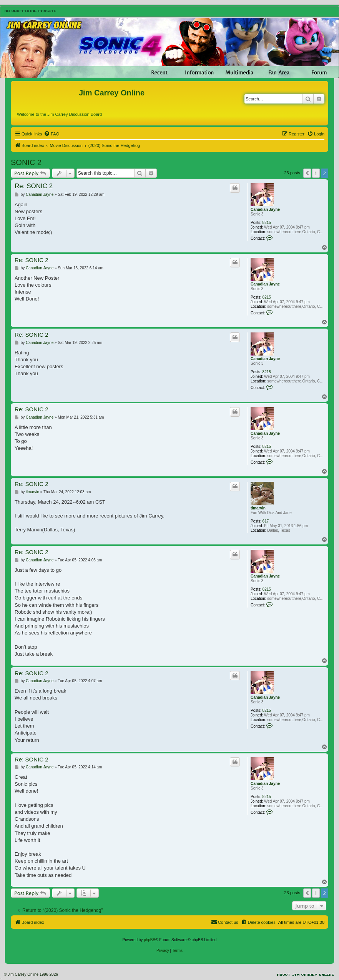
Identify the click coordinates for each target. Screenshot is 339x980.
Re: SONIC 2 (34, 186)
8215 (267, 223)
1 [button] (316, 173)
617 (266, 521)
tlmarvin (258, 508)
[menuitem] (52, 134)
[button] (307, 173)
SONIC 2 (26, 162)
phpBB (150, 940)
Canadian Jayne (265, 210)
